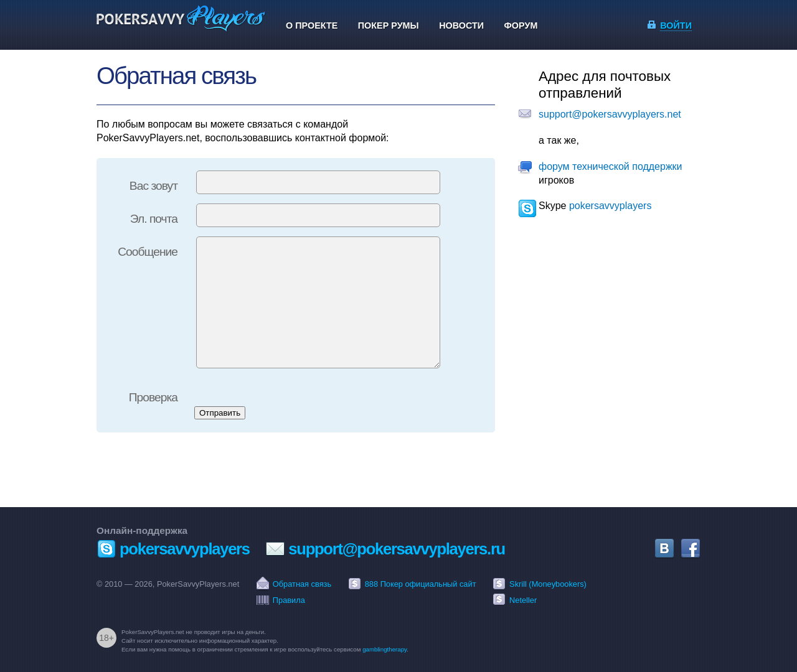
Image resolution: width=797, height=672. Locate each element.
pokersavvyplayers (611, 206)
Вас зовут (153, 186)
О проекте (312, 26)
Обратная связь (302, 584)
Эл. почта (154, 219)
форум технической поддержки (611, 166)
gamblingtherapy (384, 649)
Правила (289, 600)
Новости (461, 26)
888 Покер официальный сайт (421, 584)
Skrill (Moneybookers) (548, 584)
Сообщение (148, 252)
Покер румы (389, 26)
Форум (521, 26)
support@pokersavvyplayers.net (610, 114)
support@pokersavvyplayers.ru (397, 549)
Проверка (153, 397)
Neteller (523, 600)
